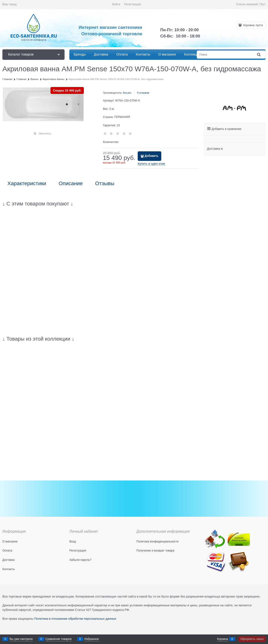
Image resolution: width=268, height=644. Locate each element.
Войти (116, 4)
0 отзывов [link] (143, 93)
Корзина (222, 639)
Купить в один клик (151, 164)
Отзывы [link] (105, 184)
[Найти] (259, 55)
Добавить (152, 156)
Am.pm (127, 93)
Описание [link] (71, 184)
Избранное (92, 639)
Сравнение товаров (59, 639)
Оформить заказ (252, 639)
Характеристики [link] (27, 184)
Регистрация (133, 4)
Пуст (263, 4)
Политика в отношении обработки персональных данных (75, 619)
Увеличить (45, 133)
